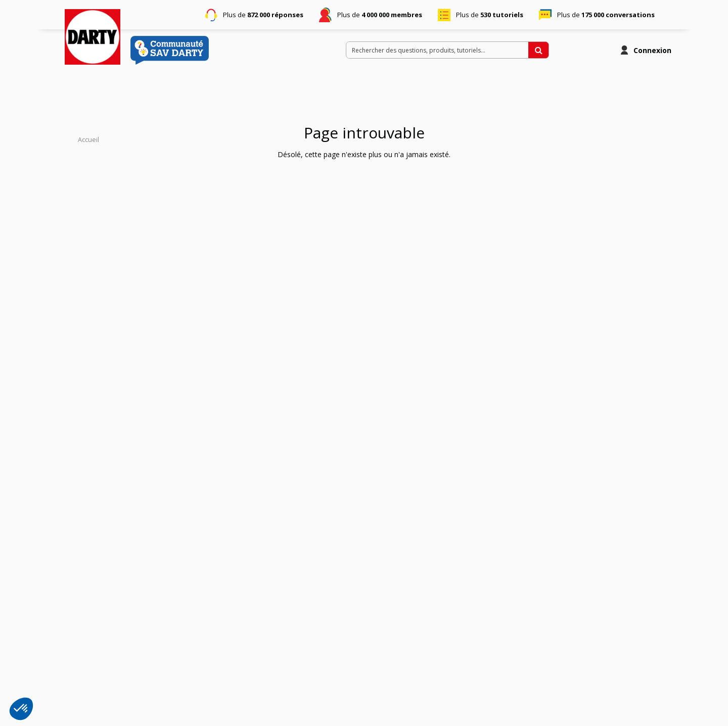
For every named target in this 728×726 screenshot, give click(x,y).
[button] (21, 709)
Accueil (88, 140)
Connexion (652, 50)
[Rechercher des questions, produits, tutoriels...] (538, 50)
